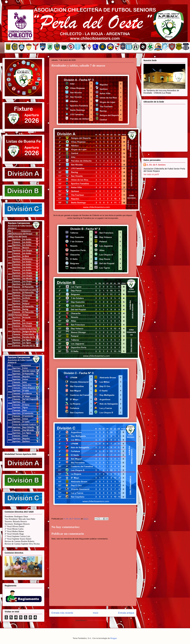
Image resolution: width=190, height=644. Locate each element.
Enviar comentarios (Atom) (99, 620)
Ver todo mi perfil (151, 174)
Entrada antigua (126, 613)
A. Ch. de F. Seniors (156, 165)
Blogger (114, 638)
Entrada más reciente (62, 613)
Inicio (96, 613)
